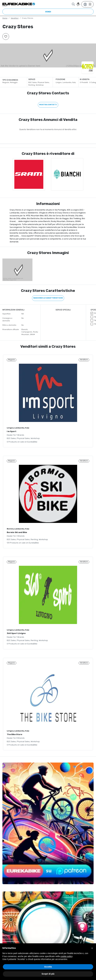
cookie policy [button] (66, 956)
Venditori (15, 18)
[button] (92, 948)
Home (5, 18)
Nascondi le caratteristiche (48, 298)
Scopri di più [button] (48, 974)
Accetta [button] (48, 967)
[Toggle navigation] (87, 4)
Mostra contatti (48, 105)
